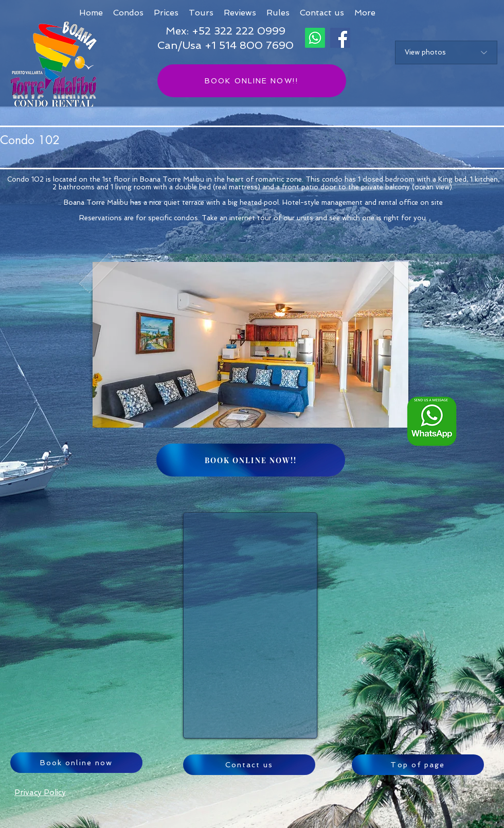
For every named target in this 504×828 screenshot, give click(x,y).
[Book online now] (76, 763)
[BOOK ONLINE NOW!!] (252, 81)
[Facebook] (340, 38)
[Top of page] (418, 765)
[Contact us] (249, 765)
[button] (365, 13)
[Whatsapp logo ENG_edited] (432, 421)
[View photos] (446, 52)
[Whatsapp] (315, 38)
